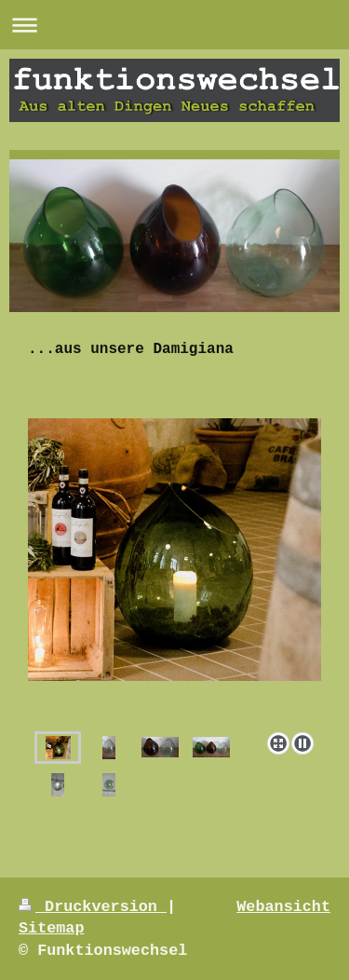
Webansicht (283, 907)
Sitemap (52, 928)
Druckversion (93, 907)
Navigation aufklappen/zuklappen (174, 25)
